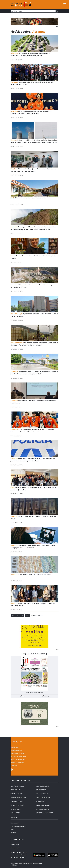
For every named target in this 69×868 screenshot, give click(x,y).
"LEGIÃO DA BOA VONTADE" (44, 813)
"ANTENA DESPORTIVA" (43, 797)
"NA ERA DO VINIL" (17, 801)
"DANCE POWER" (41, 790)
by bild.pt (14, 865)
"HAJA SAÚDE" (15, 813)
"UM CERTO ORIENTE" (43, 809)
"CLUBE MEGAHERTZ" (17, 805)
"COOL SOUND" (16, 790)
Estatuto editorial (16, 750)
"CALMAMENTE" (16, 809)
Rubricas (13, 829)
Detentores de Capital (17, 753)
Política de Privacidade (18, 759)
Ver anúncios (15, 845)
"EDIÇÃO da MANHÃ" (17, 786)
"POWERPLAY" (40, 801)
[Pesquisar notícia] (33, 11)
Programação (15, 823)
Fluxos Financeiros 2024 (18, 756)
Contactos (14, 766)
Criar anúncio (15, 848)
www (23, 696)
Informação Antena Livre (18, 826)
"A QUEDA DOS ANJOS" (43, 805)
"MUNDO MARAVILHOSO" (19, 797)
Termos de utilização (17, 763)
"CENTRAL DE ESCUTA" (43, 786)
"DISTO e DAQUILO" (42, 794)
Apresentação (15, 747)
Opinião (13, 832)
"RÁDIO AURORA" (16, 794)
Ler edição (46, 696)
